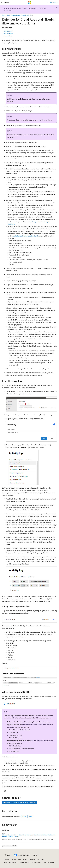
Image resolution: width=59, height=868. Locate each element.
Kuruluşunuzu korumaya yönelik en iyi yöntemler (20, 802)
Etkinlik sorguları (8, 34)
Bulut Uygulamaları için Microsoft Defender (19, 15)
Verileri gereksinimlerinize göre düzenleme (27, 236)
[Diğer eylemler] (55, 15)
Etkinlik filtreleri (8, 31)
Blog (25, 860)
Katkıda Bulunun (34, 860)
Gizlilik (43, 860)
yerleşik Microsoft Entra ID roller (42, 740)
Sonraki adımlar (8, 36)
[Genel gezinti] (2, 3)
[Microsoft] (30, 3)
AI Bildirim (7, 860)
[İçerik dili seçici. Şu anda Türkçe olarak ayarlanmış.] (7, 855)
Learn (4, 15)
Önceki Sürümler (16, 860)
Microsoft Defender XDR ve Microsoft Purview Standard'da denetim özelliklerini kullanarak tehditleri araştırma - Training (29, 836)
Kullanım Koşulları (25, 862)
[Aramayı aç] (48, 3)
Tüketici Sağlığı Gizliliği (10, 862)
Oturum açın (54, 2)
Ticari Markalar (36, 862)
